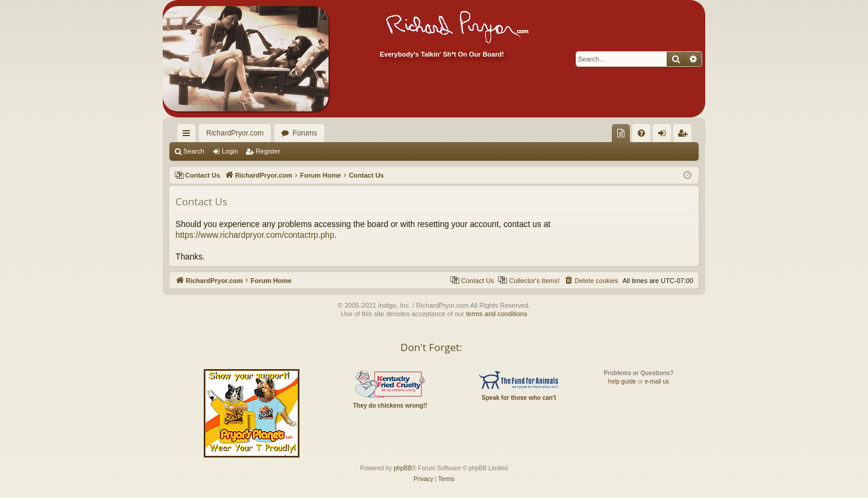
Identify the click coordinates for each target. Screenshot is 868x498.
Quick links (189, 135)
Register (268, 151)
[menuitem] (621, 133)
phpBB (403, 468)
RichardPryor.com (235, 133)
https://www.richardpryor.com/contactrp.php (255, 235)
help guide (622, 381)
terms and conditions (497, 314)
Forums (305, 133)
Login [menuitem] (665, 135)
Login (230, 151)
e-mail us (657, 381)
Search (194, 151)
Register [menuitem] (685, 135)
